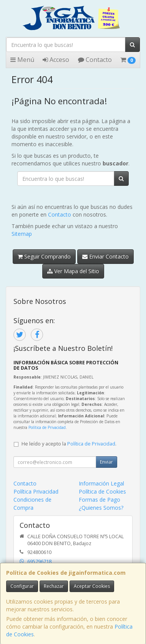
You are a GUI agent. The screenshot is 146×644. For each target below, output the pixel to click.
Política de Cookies (102, 491)
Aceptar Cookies (92, 586)
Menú (22, 60)
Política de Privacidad (47, 427)
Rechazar (54, 586)
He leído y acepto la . (69, 444)
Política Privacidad (36, 491)
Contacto (95, 60)
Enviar (106, 462)
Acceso (56, 60)
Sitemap (22, 234)
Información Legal (101, 483)
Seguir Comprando (44, 256)
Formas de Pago (100, 500)
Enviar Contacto (105, 256)
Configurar (22, 586)
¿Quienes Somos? (101, 508)
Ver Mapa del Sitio (73, 271)
